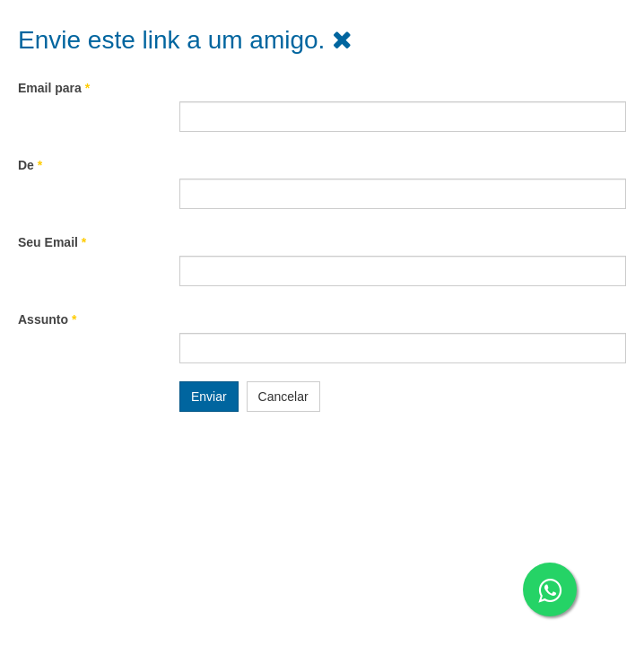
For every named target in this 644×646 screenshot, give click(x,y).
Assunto (47, 319)
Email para (54, 88)
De (30, 165)
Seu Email (52, 242)
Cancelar (283, 397)
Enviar (209, 397)
